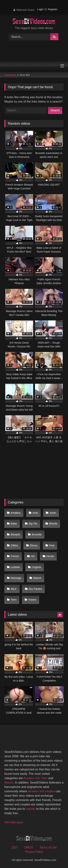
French (15, 556)
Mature (37, 578)
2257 (15, 847)
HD (33, 556)
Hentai (50, 556)
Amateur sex (32, 778)
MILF (14, 589)
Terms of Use (48, 847)
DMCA (29, 847)
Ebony (34, 545)
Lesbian (15, 567)
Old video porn (14, 822)
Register (53, 9)
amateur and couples (41, 791)
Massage (16, 578)
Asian (53, 513)
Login (40, 9)
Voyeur (32, 600)
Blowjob (15, 534)
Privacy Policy (34, 852)
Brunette (37, 534)
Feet (52, 545)
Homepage (10, 75)
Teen (14, 600)
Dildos (15, 545)
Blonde (53, 524)
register (31, 809)
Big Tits (33, 524)
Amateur (16, 513)
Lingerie (36, 567)
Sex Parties (35, 589)
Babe (14, 524)
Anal (35, 513)
